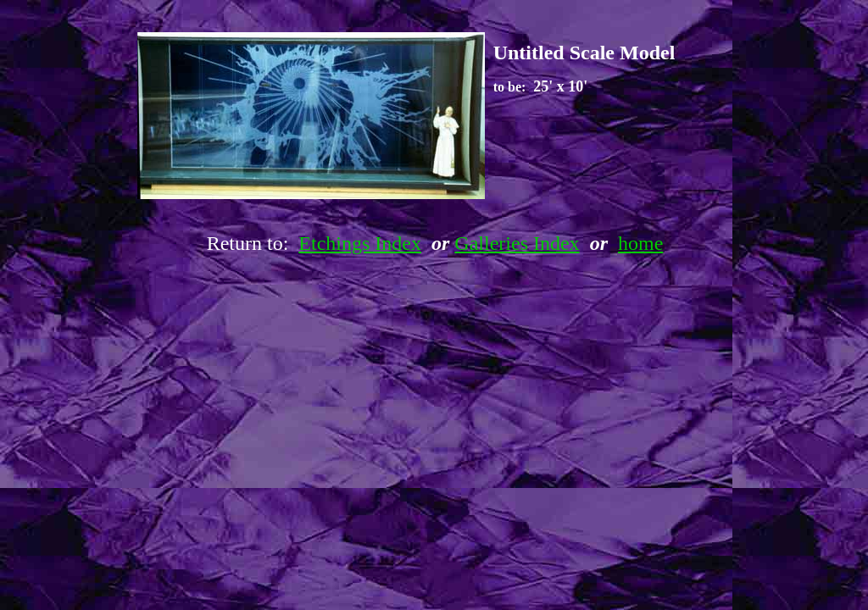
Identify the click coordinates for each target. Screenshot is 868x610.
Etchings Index (360, 243)
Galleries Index (517, 243)
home (640, 243)
